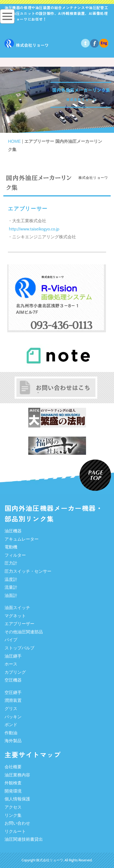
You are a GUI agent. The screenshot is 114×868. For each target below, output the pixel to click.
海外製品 (13, 741)
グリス (11, 709)
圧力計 (11, 563)
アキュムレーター (22, 539)
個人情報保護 (17, 799)
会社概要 (13, 767)
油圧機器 (13, 531)
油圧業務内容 (17, 775)
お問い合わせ (17, 823)
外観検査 (13, 783)
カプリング (15, 672)
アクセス (13, 807)
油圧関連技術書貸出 (24, 839)
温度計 (11, 579)
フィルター (15, 555)
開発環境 (13, 791)
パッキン (13, 717)
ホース (11, 664)
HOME (14, 141)
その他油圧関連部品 (24, 632)
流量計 (11, 587)
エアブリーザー (19, 624)
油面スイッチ (17, 608)
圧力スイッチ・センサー (28, 571)
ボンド (11, 725)
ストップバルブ (19, 648)
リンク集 (13, 815)
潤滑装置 (13, 700)
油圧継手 (13, 656)
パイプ (11, 640)
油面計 (11, 595)
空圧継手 (13, 692)
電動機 (11, 547)
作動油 (11, 733)
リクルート (15, 831)
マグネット (15, 616)
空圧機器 (13, 680)
